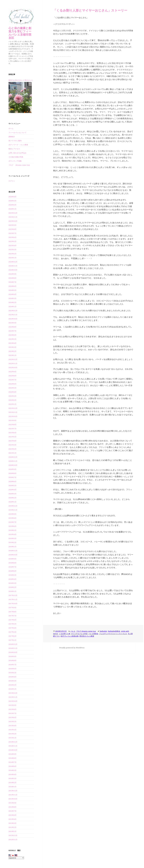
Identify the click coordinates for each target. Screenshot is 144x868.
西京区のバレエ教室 (87, 636)
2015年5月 (12, 721)
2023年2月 (12, 351)
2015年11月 (13, 697)
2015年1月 (12, 738)
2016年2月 (12, 685)
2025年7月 (12, 233)
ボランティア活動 (15, 161)
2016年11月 (13, 648)
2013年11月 (13, 795)
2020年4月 (12, 490)
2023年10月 (13, 319)
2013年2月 (12, 827)
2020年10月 (13, 465)
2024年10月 (13, 270)
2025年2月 (12, 254)
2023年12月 (13, 311)
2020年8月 (12, 473)
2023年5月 (12, 339)
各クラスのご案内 (15, 141)
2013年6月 (12, 815)
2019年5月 (12, 530)
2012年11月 (13, 839)
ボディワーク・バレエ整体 (18, 145)
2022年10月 (13, 368)
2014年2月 (12, 783)
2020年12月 (13, 457)
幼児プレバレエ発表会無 (70, 636)
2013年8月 (12, 807)
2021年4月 (12, 441)
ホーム (11, 128)
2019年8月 (12, 518)
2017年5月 (12, 624)
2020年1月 (12, 502)
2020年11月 (13, 461)
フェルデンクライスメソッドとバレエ (113, 634)
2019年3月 (12, 538)
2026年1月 (12, 209)
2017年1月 (12, 640)
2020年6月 (12, 481)
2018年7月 (12, 567)
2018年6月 (12, 571)
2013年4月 (12, 819)
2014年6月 (12, 766)
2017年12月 (13, 595)
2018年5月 (12, 575)
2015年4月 (12, 726)
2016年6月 (12, 669)
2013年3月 (12, 823)
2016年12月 (13, 644)
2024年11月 (13, 266)
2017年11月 (13, 599)
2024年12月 (13, 262)
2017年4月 (12, 628)
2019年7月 (12, 522)
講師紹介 (12, 137)
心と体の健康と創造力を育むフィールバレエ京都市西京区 (20, 33)
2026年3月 (12, 201)
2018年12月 (13, 551)
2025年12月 (13, 213)
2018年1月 (12, 591)
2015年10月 (13, 701)
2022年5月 (12, 388)
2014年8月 (12, 758)
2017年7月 (12, 616)
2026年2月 (12, 205)
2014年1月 (12, 787)
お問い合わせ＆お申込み (17, 153)
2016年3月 (12, 681)
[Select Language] (16, 858)
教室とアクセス (14, 149)
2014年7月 (12, 762)
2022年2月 (12, 400)
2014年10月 (13, 750)
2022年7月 (12, 380)
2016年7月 (12, 665)
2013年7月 (12, 811)
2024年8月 (12, 278)
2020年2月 (12, 498)
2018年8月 (12, 563)
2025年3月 (12, 250)
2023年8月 (12, 327)
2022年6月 (12, 384)
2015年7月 (12, 713)
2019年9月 (12, 514)
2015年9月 (12, 705)
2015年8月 (12, 709)
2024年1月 (12, 306)
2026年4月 (12, 197)
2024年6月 (12, 286)
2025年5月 (12, 241)
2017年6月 (12, 620)
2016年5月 (12, 673)
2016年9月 (12, 656)
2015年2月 (12, 734)
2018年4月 (12, 579)
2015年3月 (12, 730)
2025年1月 (12, 258)
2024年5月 (12, 290)
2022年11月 (13, 363)
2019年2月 (12, 542)
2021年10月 (13, 416)
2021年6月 (12, 433)
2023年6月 (12, 335)
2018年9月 (12, 559)
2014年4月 (12, 774)
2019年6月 (12, 526)
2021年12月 (13, 408)
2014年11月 (13, 746)
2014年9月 (12, 754)
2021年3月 (12, 445)
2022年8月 (12, 376)
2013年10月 (13, 799)
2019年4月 (12, 534)
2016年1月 (12, 689)
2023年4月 (12, 343)
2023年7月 (12, 331)
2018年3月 (12, 583)
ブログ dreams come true (19, 165)
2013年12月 (13, 791)
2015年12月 (13, 693)
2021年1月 (12, 453)
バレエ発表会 (93, 634)
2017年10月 (13, 603)
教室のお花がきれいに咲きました (21, 80)
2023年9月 (12, 323)
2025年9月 (12, 225)
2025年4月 (12, 245)
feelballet (103, 631)
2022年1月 (12, 404)
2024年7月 (12, 282)
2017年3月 (12, 632)
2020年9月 (12, 469)
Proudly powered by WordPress (72, 648)
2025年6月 (12, 237)
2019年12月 (13, 506)
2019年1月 (12, 547)
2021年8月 (12, 424)
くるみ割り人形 (65, 634)
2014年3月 (12, 778)
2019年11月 (13, 510)
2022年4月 (12, 392)
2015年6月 (12, 717)
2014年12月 (13, 742)
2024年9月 (12, 274)
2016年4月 (12, 677)
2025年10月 (13, 221)
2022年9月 (12, 372)
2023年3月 (12, 347)
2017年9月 (12, 608)
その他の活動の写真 (16, 157)
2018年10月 (13, 555)
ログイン (12, 181)
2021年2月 (12, 449)
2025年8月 (12, 229)
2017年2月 (12, 636)
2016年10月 (13, 652)
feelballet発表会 (114, 631)
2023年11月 (13, 315)
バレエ (73, 631)
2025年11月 (13, 217)
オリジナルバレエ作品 (79, 634)
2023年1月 (12, 355)
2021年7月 (12, 429)
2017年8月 (12, 612)
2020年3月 (12, 494)
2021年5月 (12, 437)
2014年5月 (12, 770)
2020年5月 (12, 485)
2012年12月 (13, 835)
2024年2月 (12, 302)
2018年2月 (12, 587)
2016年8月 (12, 660)
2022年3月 (12, 396)
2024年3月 (12, 298)
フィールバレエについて (17, 132)
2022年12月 (13, 359)
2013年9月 (12, 803)
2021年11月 (13, 412)
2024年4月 (12, 294)
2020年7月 (12, 477)
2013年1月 (12, 831)
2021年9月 (12, 420)
